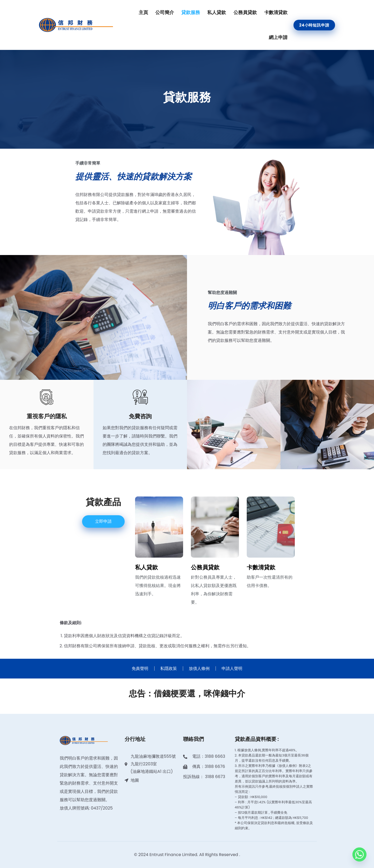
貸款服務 (191, 12)
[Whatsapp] (359, 854)
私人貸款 (217, 12)
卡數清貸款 (276, 12)
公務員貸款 (245, 12)
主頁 (143, 12)
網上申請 (278, 37)
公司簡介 (165, 12)
